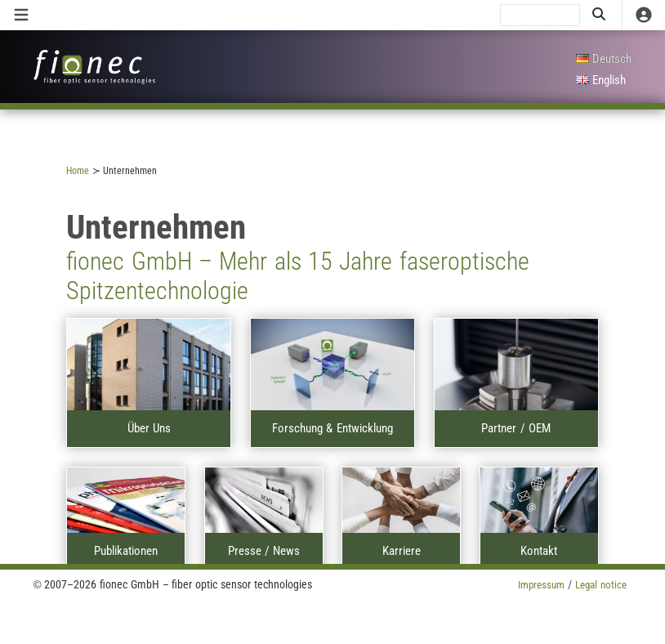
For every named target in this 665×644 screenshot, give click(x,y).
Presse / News (264, 551)
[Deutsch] (604, 60)
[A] (149, 364)
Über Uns (149, 428)
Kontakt (539, 551)
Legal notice (598, 584)
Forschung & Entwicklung (332, 428)
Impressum (534, 584)
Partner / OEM (515, 428)
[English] (604, 81)
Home (78, 171)
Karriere (402, 551)
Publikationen (126, 551)
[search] (540, 15)
